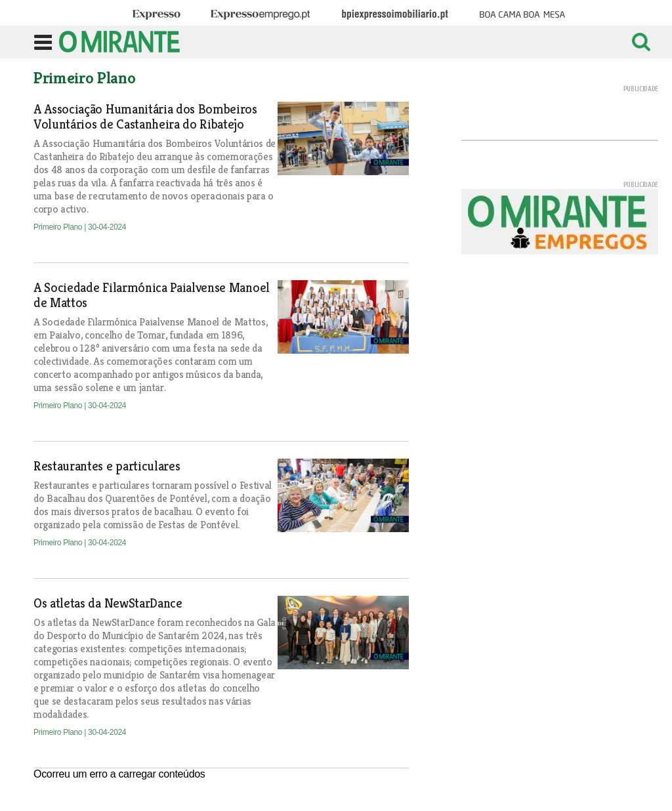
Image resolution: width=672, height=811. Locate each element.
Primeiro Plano (59, 227)
